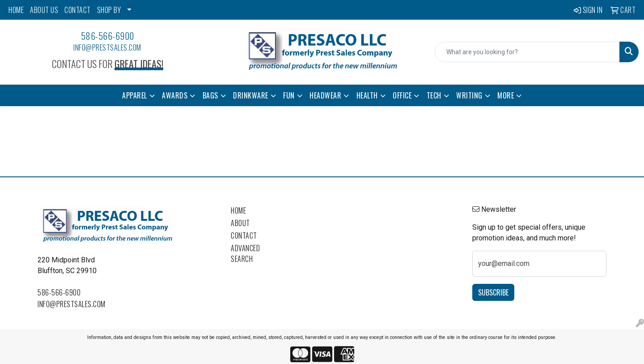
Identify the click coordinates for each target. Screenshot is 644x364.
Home (238, 210)
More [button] (506, 95)
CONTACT (78, 10)
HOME (16, 10)
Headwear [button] (325, 95)
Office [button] (402, 95)
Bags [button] (210, 95)
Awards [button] (175, 95)
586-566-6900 (108, 36)
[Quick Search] (527, 52)
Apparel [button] (135, 95)
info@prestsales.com (107, 47)
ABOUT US (44, 10)
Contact (244, 236)
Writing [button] (469, 95)
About (240, 223)
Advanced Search (245, 253)
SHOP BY (109, 10)
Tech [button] (434, 95)
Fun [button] (289, 95)
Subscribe (493, 292)
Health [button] (367, 95)
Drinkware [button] (251, 95)
